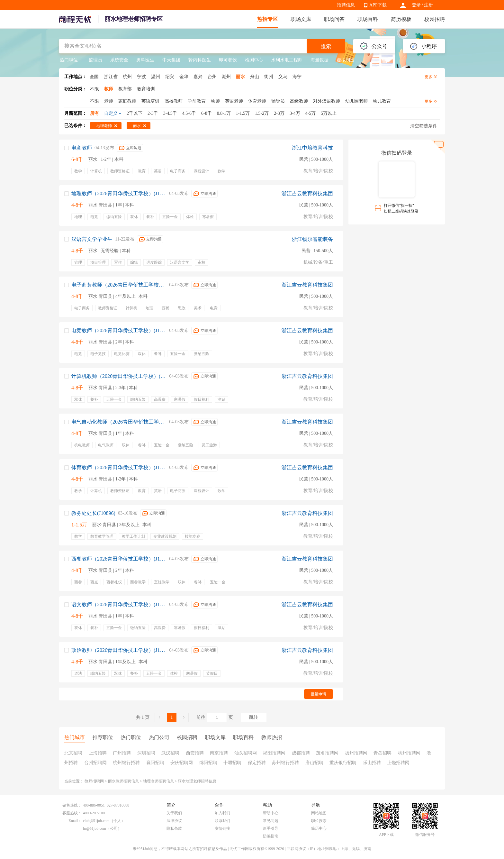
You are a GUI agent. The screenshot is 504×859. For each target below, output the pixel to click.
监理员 (95, 60)
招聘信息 (346, 5)
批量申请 (319, 694)
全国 (94, 77)
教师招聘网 (94, 781)
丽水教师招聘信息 (123, 781)
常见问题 (271, 821)
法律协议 (174, 821)
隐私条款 (174, 828)
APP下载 (378, 5)
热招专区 (267, 19)
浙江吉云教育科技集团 (307, 193)
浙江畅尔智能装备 (312, 239)
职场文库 (301, 19)
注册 (428, 5)
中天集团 (171, 60)
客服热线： (72, 813)
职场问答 (334, 19)
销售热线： (72, 805)
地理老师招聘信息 (158, 781)
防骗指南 (271, 836)
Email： (75, 821)
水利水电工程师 (287, 60)
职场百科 (368, 19)
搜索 (326, 46)
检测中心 (254, 60)
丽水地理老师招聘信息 (197, 781)
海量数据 (319, 60)
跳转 (254, 717)
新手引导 (271, 828)
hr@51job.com (94, 828)
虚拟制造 (346, 60)
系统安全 (119, 60)
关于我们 (174, 813)
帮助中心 (271, 813)
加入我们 (222, 813)
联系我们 (222, 821)
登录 (416, 5)
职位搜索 (319, 821)
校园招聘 (435, 19)
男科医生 (145, 60)
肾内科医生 (200, 60)
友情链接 (222, 828)
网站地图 (319, 813)
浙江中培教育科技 (312, 148)
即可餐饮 (228, 60)
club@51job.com (96, 821)
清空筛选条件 (424, 126)
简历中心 (319, 828)
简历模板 (401, 19)
